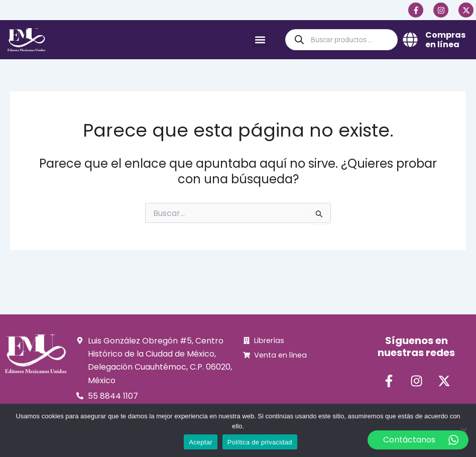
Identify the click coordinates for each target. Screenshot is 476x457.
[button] (260, 40)
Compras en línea (445, 40)
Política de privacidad (260, 442)
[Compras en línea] (410, 40)
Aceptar (201, 442)
